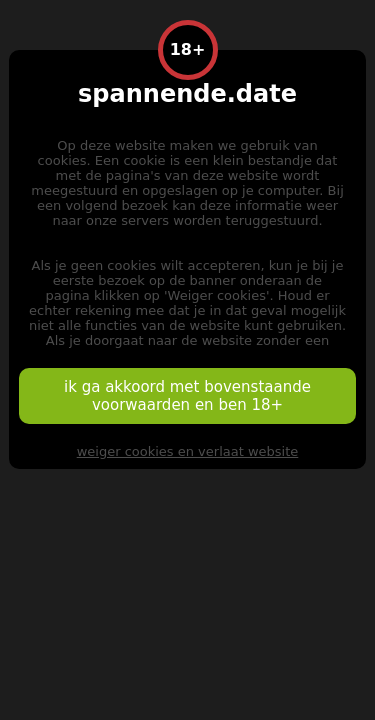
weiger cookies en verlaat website (188, 451)
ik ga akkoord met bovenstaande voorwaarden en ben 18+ (187, 396)
